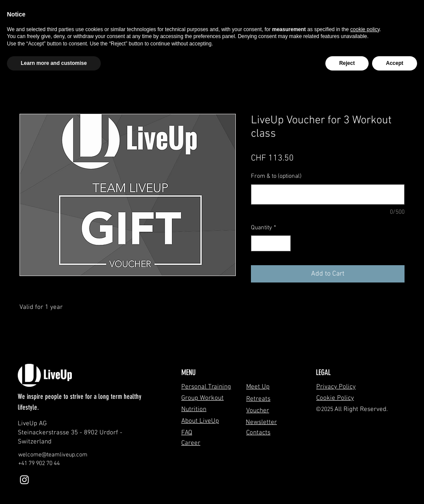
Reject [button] (347, 63)
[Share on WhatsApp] (289, 307)
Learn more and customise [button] (54, 63)
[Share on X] (306, 307)
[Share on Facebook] (257, 307)
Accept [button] (395, 63)
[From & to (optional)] (328, 194)
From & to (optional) (276, 176)
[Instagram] (24, 480)
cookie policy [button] (365, 29)
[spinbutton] (271, 243)
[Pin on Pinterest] (273, 307)
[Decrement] (258, 243)
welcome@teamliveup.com (53, 455)
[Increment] (284, 243)
